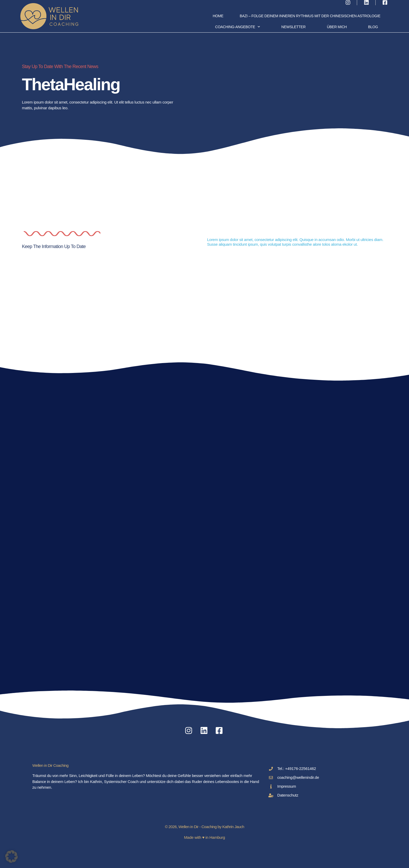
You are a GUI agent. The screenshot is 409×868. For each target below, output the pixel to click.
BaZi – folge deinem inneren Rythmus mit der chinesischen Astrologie (310, 16)
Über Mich (337, 27)
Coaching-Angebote (238, 27)
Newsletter (294, 27)
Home (218, 16)
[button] (11, 857)
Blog (373, 27)
